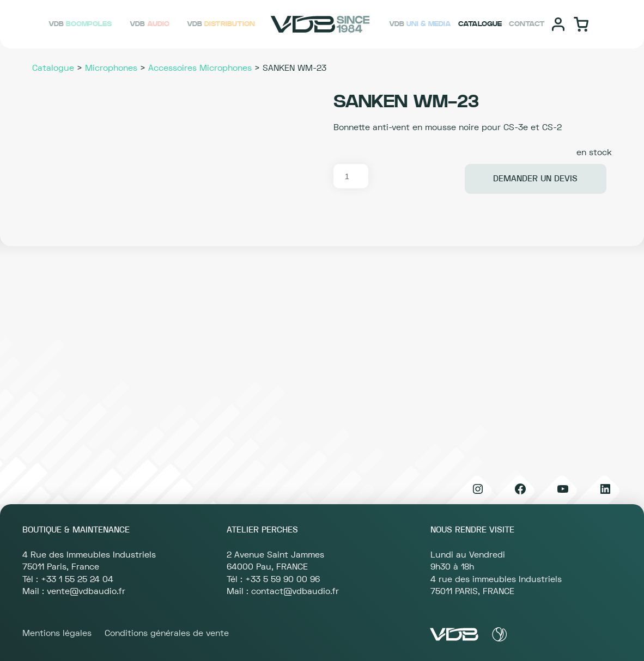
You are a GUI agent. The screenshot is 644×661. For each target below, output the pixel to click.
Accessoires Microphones (200, 68)
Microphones (111, 68)
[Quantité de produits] (351, 176)
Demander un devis (535, 179)
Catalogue (53, 68)
